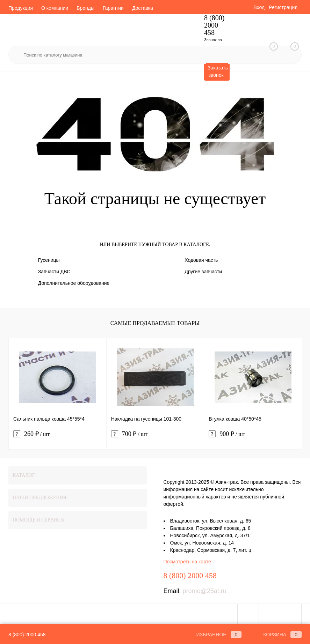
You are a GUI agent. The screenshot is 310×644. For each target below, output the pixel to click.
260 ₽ (31, 434)
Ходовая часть (201, 260)
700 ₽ (129, 434)
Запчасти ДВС (54, 272)
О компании (55, 8)
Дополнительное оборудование (74, 283)
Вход (259, 7)
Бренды (85, 8)
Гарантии (113, 8)
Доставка (143, 8)
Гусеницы (49, 260)
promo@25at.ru (205, 591)
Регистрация (283, 7)
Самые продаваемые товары (155, 323)
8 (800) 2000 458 (27, 635)
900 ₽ (227, 434)
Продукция (21, 8)
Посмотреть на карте (187, 562)
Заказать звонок (218, 71)
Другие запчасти (203, 272)
